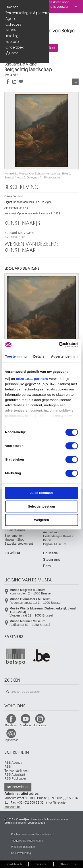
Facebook (11, 726)
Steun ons (52, 560)
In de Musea (15, 530)
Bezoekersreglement (19, 544)
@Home (12, 53)
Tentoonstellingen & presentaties (25, 13)
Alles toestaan (42, 493)
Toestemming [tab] (16, 356)
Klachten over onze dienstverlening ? (33, 834)
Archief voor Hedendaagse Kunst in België (59, 536)
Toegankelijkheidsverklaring (27, 841)
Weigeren (41, 520)
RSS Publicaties (15, 778)
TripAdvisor (11, 740)
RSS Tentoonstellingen (16, 769)
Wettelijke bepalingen (24, 847)
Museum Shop (14, 540)
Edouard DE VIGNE (19, 235)
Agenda (12, 19)
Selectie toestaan (41, 506)
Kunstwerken (75, 82)
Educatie (12, 42)
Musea (11, 30)
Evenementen (14, 536)
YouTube (26, 726)
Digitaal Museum (55, 544)
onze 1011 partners (32, 379)
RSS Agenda (13, 763)
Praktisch (12, 7)
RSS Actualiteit (15, 774)
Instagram (40, 726)
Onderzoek (14, 47)
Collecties (13, 24)
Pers (47, 566)
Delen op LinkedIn (14, 82)
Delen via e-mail (21, 82)
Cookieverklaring (21, 853)
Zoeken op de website (8, 692)
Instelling (12, 36)
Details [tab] (39, 356)
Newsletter (20, 787)
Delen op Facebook (8, 82)
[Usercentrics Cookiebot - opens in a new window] (59, 345)
